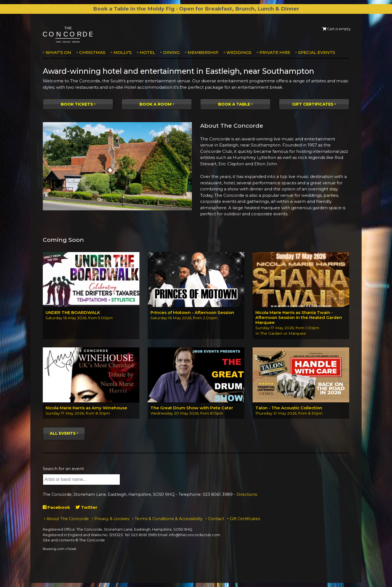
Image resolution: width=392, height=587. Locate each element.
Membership (203, 52)
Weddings (239, 52)
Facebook (56, 507)
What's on (58, 52)
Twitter (87, 507)
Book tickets (77, 104)
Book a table (234, 104)
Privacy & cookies (112, 519)
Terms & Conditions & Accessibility (169, 519)
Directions (247, 494)
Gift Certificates (313, 104)
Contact (216, 519)
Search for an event (63, 469)
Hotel (147, 52)
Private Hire (275, 52)
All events (63, 433)
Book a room (156, 104)
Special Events (317, 52)
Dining (171, 52)
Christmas (92, 52)
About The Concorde (68, 519)
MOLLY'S (123, 52)
